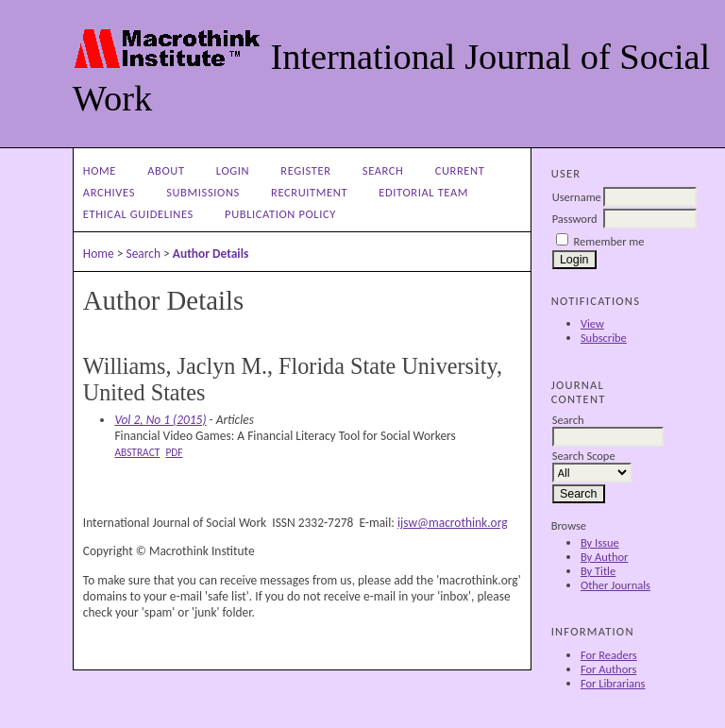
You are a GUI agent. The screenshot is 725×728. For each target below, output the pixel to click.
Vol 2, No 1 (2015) (160, 420)
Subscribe (604, 338)
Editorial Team (423, 192)
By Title (598, 571)
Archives (109, 192)
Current (460, 170)
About (166, 170)
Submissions (203, 192)
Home (100, 170)
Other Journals (615, 585)
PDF (174, 452)
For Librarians (613, 683)
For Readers (609, 655)
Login (233, 170)
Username (577, 197)
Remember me (609, 241)
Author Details (211, 254)
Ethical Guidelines (138, 214)
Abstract (137, 452)
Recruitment (309, 192)
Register (305, 170)
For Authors (608, 669)
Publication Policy (280, 214)
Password (575, 219)
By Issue (600, 542)
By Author (605, 557)
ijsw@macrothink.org (453, 523)
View (592, 323)
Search (383, 170)
